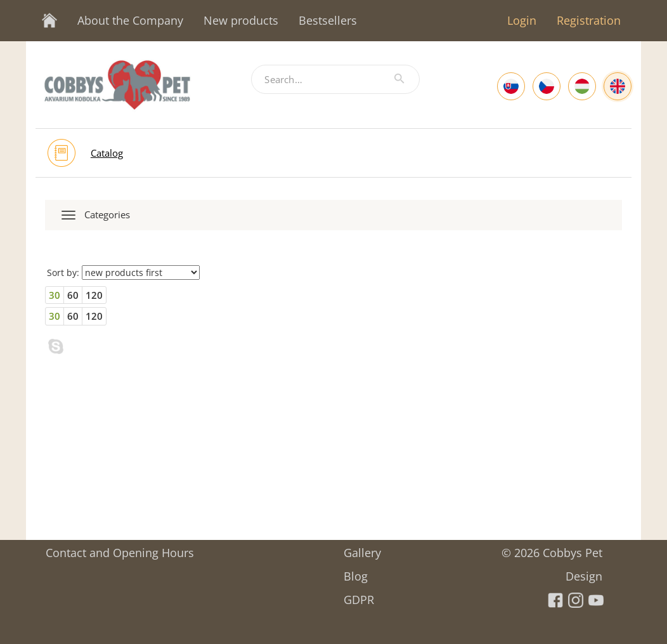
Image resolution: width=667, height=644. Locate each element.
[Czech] (547, 86)
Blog (356, 572)
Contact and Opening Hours (120, 549)
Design (584, 572)
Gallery (362, 549)
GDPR (359, 595)
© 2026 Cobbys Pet (552, 549)
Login (522, 20)
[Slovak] (511, 86)
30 (55, 295)
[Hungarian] (582, 86)
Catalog (107, 153)
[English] (618, 86)
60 (73, 295)
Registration (589, 20)
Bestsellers (328, 20)
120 (94, 295)
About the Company (130, 20)
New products (241, 20)
